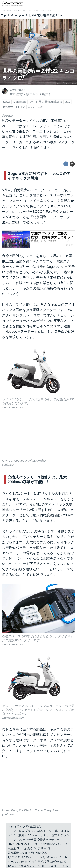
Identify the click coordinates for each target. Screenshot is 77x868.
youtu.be (8, 465)
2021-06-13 (17, 90)
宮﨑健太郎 (17, 94)
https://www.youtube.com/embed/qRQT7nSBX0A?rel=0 (39, 786)
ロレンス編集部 (40, 94)
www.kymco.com (66, 83)
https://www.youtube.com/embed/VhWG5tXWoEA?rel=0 (39, 437)
